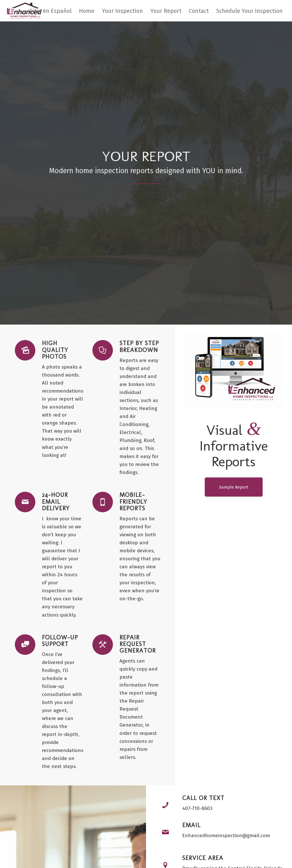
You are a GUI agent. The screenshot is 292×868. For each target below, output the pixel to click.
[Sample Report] (234, 487)
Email (191, 825)
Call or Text (203, 798)
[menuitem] (50, 11)
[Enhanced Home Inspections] (24, 11)
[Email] (165, 832)
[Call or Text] (165, 805)
